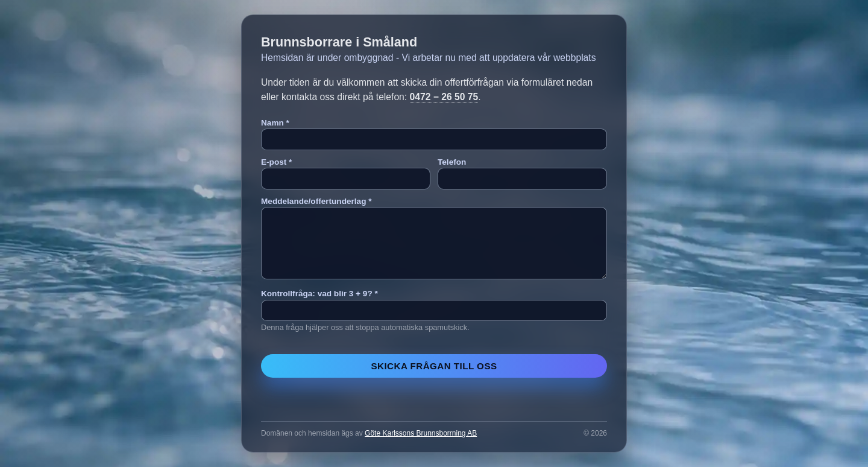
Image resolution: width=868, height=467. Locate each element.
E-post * (276, 162)
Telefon (452, 162)
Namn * (275, 123)
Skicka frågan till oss (434, 366)
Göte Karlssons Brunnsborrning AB (421, 433)
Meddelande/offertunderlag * (316, 201)
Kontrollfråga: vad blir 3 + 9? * (319, 294)
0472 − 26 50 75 (444, 97)
